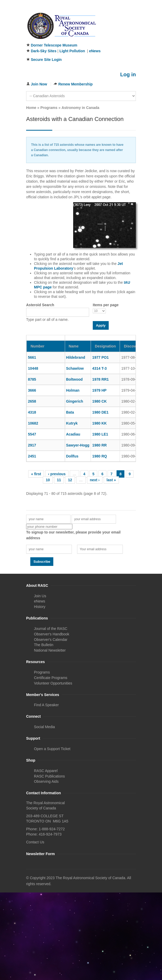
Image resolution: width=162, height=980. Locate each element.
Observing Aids (46, 781)
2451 (32, 456)
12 (70, 480)
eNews (95, 51)
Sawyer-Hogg (78, 445)
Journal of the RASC (51, 629)
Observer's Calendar (51, 640)
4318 (32, 412)
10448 (33, 368)
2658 (32, 401)
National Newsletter (50, 650)
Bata (70, 412)
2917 (32, 445)
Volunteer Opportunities (53, 683)
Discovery (134, 346)
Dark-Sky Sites (44, 51)
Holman (73, 390)
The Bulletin (44, 645)
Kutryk (72, 423)
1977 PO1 (100, 357)
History (40, 607)
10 (48, 480)
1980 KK (99, 423)
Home (31, 108)
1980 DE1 (100, 412)
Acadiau (73, 434)
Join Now (39, 84)
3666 (32, 390)
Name (74, 346)
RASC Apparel (46, 771)
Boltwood (74, 379)
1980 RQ (100, 456)
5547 (32, 434)
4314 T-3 (99, 368)
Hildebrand (76, 357)
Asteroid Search (40, 305)
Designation (105, 346)
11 (59, 480)
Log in (128, 74)
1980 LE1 (100, 434)
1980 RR (99, 445)
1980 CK (99, 401)
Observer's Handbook (52, 634)
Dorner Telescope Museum (54, 45)
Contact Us (35, 842)
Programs (49, 108)
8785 (32, 379)
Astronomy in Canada (80, 108)
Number (37, 346)
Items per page (106, 305)
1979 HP (99, 390)
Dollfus (72, 456)
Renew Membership (75, 84)
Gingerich (75, 401)
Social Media (44, 727)
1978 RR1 (100, 379)
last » (111, 480)
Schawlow (75, 368)
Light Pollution (72, 51)
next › (95, 480)
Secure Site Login (46, 60)
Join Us (40, 596)
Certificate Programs (51, 678)
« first (36, 474)
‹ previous (57, 474)
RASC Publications (49, 776)
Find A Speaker (46, 705)
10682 (33, 423)
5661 (32, 357)
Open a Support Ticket (52, 749)
